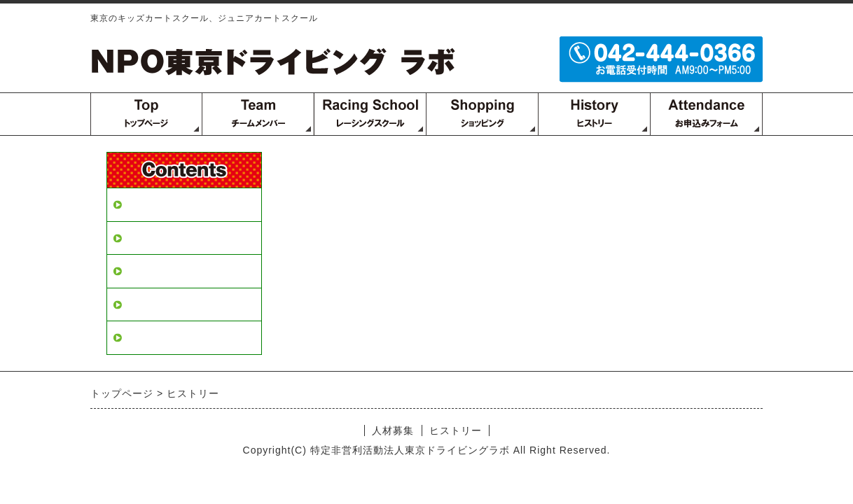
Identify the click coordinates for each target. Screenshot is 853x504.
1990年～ (148, 304)
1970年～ (148, 271)
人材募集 (147, 204)
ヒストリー (153, 238)
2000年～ (148, 337)
